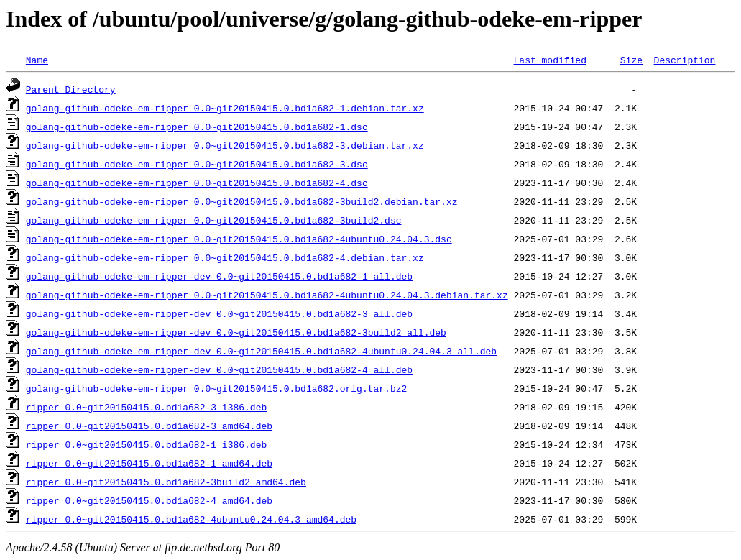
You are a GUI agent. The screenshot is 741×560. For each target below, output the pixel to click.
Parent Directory (71, 89)
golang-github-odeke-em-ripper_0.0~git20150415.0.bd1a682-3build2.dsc (214, 220)
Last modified (549, 60)
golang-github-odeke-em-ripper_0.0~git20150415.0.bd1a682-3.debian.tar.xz (225, 145)
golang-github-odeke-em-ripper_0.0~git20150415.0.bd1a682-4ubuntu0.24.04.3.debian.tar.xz (267, 295)
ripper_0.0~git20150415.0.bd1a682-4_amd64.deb (149, 500)
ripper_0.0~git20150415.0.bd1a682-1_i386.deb (146, 444)
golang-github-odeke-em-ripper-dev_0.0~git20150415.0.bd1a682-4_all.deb (219, 369)
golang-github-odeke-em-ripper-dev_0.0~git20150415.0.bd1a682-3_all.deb (219, 313)
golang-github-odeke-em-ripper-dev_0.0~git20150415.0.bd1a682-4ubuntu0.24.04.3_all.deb (261, 351)
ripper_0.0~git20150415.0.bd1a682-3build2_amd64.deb (166, 482)
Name (37, 60)
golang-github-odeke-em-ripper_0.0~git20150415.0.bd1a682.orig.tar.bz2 (216, 388)
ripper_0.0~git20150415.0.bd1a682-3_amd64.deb (149, 426)
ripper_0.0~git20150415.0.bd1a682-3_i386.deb (146, 407)
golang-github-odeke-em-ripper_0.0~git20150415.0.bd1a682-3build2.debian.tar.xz (242, 201)
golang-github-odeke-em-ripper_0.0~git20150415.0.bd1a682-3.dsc (197, 164)
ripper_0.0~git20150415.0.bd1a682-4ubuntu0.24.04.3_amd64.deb (191, 519)
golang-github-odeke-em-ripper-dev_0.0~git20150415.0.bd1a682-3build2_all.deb (236, 332)
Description (684, 60)
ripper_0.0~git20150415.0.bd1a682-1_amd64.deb (149, 463)
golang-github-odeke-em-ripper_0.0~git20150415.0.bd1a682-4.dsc (197, 183)
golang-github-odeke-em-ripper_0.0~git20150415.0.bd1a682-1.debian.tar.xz (225, 108)
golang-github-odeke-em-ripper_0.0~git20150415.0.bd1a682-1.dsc (197, 127)
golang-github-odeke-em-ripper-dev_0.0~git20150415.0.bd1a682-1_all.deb (219, 276)
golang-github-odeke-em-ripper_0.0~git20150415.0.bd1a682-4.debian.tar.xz (225, 257)
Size (631, 60)
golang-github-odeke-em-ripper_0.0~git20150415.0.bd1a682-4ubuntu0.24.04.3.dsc (239, 239)
